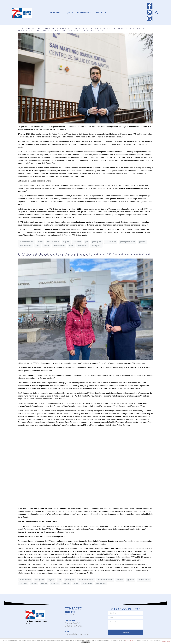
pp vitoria (142, 242)
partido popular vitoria (128, 242)
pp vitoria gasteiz (26, 246)
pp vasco (120, 580)
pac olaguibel (97, 242)
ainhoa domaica (25, 580)
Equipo (69, 13)
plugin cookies (166, 641)
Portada (55, 13)
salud (38, 246)
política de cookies (131, 640)
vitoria (71, 246)
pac (87, 242)
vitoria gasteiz (83, 246)
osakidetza (77, 242)
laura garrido (39, 580)
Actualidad (84, 13)
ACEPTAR (85, 642)
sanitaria (44, 583)
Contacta (100, 13)
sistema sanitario (59, 246)
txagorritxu (55, 583)
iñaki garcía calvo (53, 242)
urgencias (66, 583)
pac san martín (111, 242)
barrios (40, 242)
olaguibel (66, 242)
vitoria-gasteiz (96, 246)
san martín (23, 583)
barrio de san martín (27, 242)
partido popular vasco (86, 580)
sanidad (46, 246)
